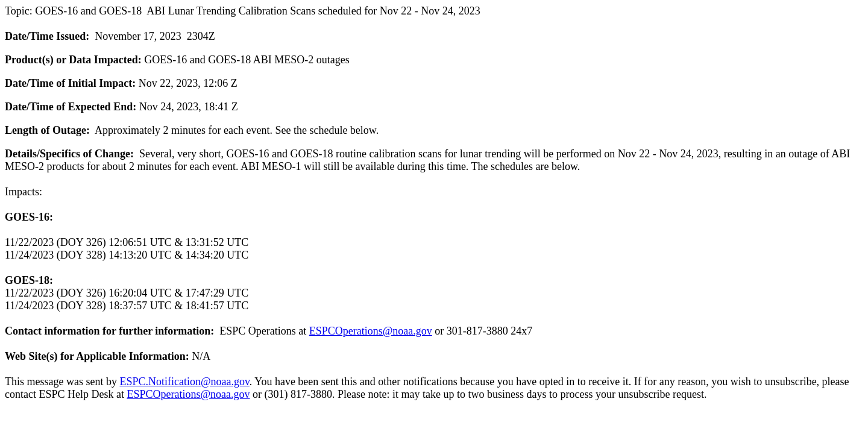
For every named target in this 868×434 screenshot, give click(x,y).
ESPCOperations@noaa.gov (371, 331)
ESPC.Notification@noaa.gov (184, 382)
